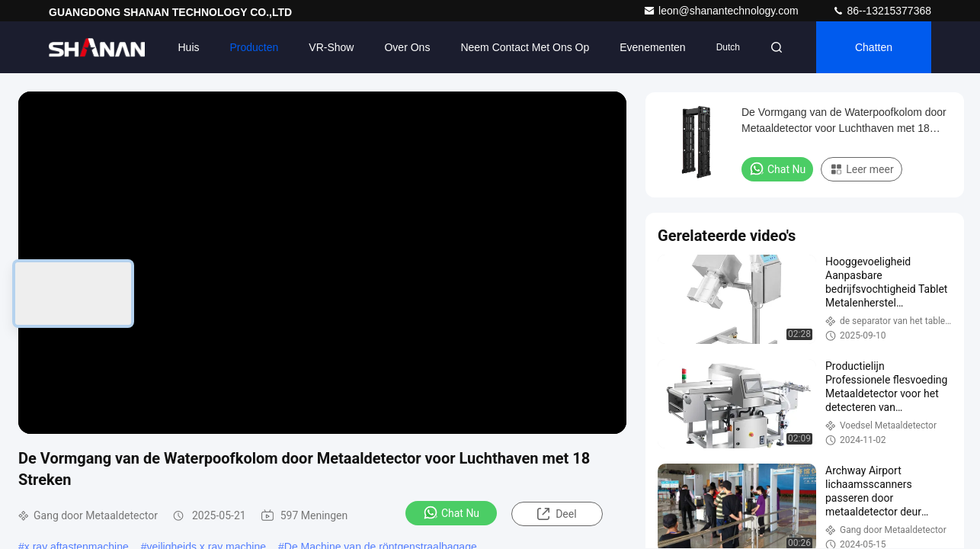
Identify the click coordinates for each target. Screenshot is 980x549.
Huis (189, 47)
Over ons (407, 47)
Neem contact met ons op (525, 47)
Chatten (874, 47)
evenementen (652, 47)
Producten (255, 47)
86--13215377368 (882, 11)
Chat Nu (451, 512)
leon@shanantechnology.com (722, 11)
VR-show (331, 47)
